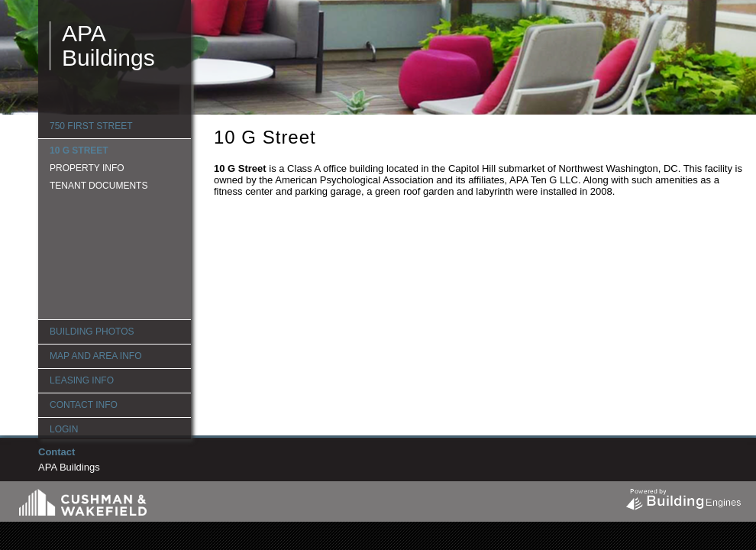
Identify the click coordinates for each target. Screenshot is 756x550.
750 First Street (91, 126)
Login (64, 429)
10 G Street (79, 150)
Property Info (87, 168)
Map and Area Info (95, 356)
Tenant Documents (99, 186)
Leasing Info (82, 380)
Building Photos (92, 332)
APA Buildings (108, 45)
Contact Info (84, 405)
